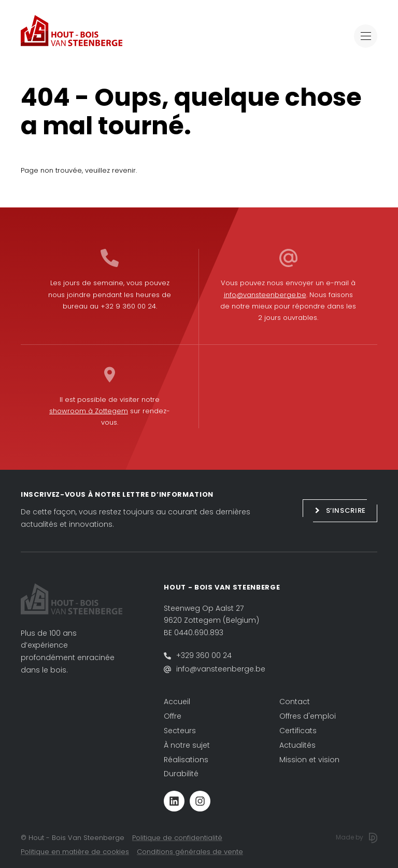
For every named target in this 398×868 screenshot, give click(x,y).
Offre (173, 716)
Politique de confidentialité (177, 838)
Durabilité (181, 774)
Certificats (298, 731)
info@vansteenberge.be (265, 295)
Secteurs (180, 731)
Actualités (297, 745)
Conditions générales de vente (190, 852)
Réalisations (186, 760)
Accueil (177, 702)
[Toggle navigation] (366, 36)
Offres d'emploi (308, 716)
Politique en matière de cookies (75, 852)
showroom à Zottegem (89, 411)
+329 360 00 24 (204, 655)
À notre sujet (187, 745)
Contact (295, 702)
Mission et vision (309, 760)
